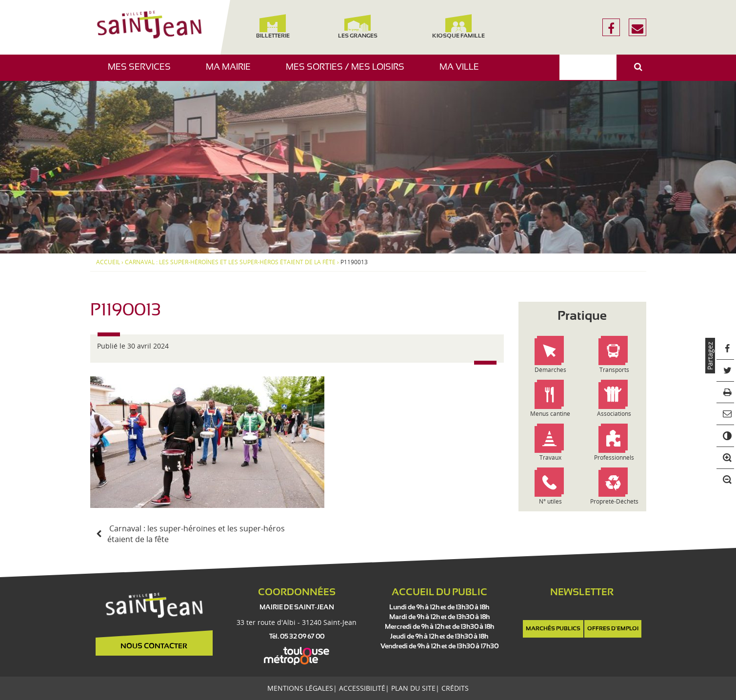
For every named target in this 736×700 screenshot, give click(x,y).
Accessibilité (362, 688)
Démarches (550, 370)
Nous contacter (154, 646)
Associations (614, 414)
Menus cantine (550, 414)
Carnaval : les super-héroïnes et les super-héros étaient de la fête (230, 262)
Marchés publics (553, 629)
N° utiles (550, 501)
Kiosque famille (458, 27)
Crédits (455, 688)
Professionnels (614, 457)
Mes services (143, 72)
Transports (614, 370)
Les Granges (358, 27)
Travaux (550, 457)
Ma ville (463, 72)
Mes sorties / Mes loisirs (349, 72)
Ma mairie (232, 72)
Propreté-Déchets (614, 501)
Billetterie (273, 27)
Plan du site (413, 688)
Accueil (108, 262)
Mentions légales (300, 688)
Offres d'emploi (613, 629)
